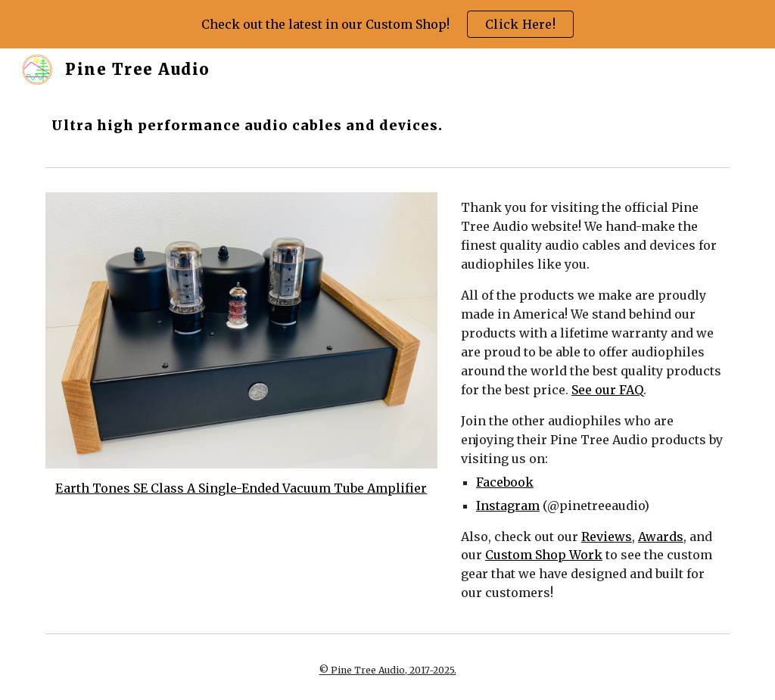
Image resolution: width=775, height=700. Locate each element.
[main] (271, 126)
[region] (387, 24)
